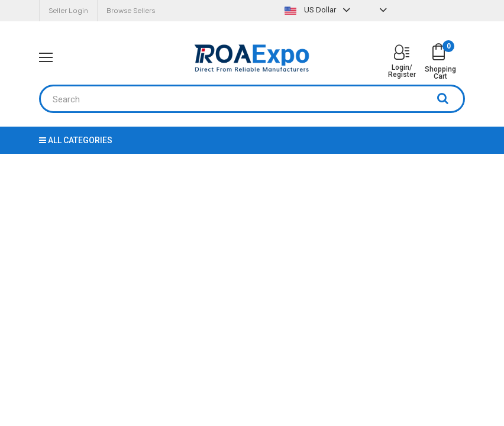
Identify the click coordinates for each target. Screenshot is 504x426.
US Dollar (319, 10)
